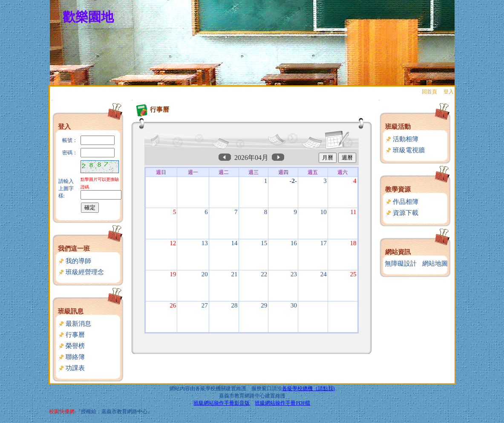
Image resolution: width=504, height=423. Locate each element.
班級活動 (398, 127)
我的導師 (75, 261)
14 (235, 243)
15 (264, 243)
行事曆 (72, 335)
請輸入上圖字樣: (66, 188)
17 (324, 243)
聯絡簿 (72, 357)
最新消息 (75, 324)
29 (264, 305)
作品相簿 (402, 202)
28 (235, 305)
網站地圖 (435, 264)
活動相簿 (402, 139)
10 (324, 212)
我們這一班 (74, 249)
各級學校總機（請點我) (308, 388)
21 (235, 274)
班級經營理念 (81, 272)
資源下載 (402, 213)
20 (205, 274)
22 (264, 274)
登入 (449, 92)
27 (205, 305)
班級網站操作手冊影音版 (222, 403)
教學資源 (398, 189)
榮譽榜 (72, 346)
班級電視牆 (405, 150)
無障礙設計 (401, 264)
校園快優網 (62, 411)
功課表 (72, 368)
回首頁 (429, 92)
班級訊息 (71, 311)
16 (294, 243)
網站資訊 (398, 252)
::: (52, 100)
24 (324, 274)
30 (294, 305)
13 (205, 243)
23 (294, 274)
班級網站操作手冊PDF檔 (282, 403)
